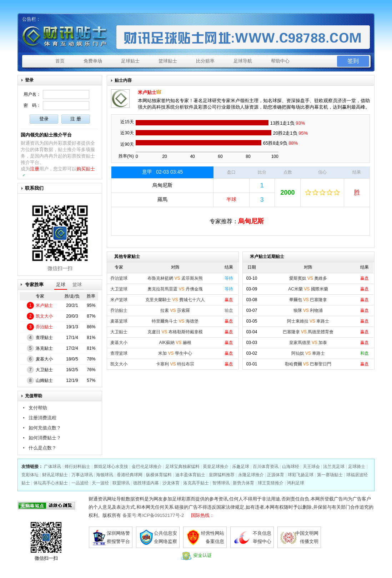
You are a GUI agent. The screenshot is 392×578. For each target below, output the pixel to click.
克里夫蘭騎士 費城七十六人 (175, 300)
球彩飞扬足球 (301, 475)
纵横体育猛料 (159, 475)
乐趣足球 (241, 467)
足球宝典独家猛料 (182, 467)
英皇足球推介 (216, 467)
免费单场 (93, 61)
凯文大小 (44, 316)
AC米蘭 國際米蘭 (308, 289)
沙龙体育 (171, 483)
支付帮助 (38, 408)
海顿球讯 (105, 475)
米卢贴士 (44, 305)
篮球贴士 (168, 61)
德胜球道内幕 (146, 483)
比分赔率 (205, 61)
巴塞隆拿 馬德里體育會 (308, 332)
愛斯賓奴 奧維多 (308, 278)
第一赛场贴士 (330, 475)
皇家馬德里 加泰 (308, 343)
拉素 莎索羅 (175, 310)
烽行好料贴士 (77, 467)
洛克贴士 (44, 348)
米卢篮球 (119, 300)
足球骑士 (357, 467)
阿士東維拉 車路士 (308, 321)
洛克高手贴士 (196, 483)
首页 (60, 61)
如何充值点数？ (45, 428)
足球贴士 (130, 61)
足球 (61, 285)
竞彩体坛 (30, 475)
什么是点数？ (42, 448)
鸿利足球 (296, 483)
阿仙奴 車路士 (308, 353)
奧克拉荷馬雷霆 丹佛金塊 (175, 289)
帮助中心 (280, 61)
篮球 (77, 285)
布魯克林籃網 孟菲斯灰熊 (175, 278)
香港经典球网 (130, 475)
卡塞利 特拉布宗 (175, 364)
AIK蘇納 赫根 (175, 343)
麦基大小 (44, 359)
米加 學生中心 (175, 353)
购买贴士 (86, 169)
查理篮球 (119, 353)
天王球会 (311, 467)
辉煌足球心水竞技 (111, 467)
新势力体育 (243, 483)
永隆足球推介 (251, 475)
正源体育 (276, 475)
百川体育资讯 (266, 467)
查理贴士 (44, 338)
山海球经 (291, 467)
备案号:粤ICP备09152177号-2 (153, 515)
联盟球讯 (121, 483)
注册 (35, 169)
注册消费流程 (42, 418)
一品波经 (80, 483)
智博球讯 (221, 483)
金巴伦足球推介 (147, 467)
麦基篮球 (119, 321)
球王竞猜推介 (271, 483)
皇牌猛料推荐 (222, 475)
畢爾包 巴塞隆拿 (308, 300)
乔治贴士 (44, 327)
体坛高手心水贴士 (51, 483)
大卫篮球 (119, 289)
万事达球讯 (82, 475)
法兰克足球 (334, 467)
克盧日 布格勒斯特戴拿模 (175, 332)
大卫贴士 (44, 370)
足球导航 (243, 61)
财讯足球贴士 (55, 475)
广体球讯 (52, 467)
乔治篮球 (119, 278)
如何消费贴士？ (45, 438)
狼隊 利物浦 (308, 310)
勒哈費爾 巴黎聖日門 (308, 364)
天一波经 (100, 483)
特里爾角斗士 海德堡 (175, 321)
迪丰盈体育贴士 (190, 475)
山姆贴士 (44, 380)
